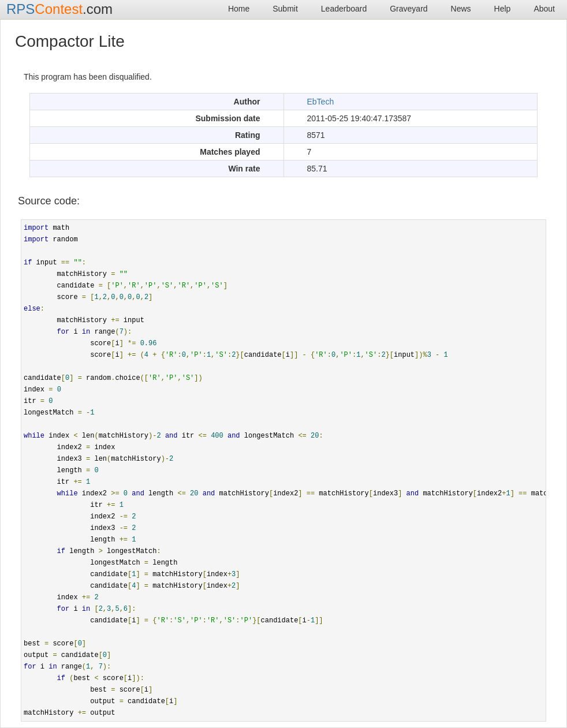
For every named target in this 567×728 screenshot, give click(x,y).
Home (239, 9)
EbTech (321, 102)
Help (503, 9)
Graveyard (409, 9)
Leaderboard (344, 9)
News (461, 9)
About (544, 9)
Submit (285, 9)
